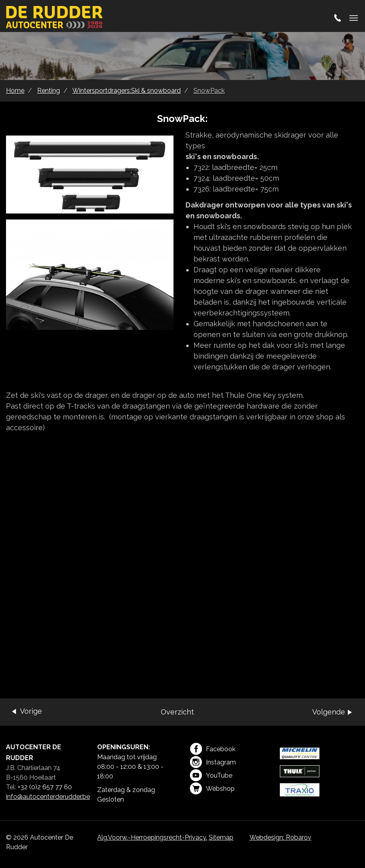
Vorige (31, 711)
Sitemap (221, 837)
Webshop (212, 788)
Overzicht (177, 712)
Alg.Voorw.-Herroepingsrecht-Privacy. (152, 837)
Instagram (213, 762)
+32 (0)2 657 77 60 (45, 787)
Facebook (213, 749)
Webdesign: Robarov (280, 837)
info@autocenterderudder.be (48, 797)
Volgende (329, 712)
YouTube (211, 775)
